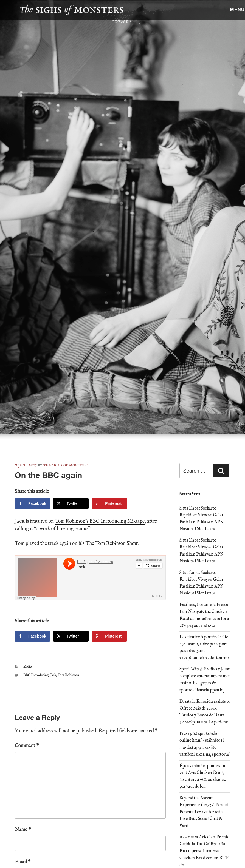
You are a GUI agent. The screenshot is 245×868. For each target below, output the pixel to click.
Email (23, 862)
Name (23, 830)
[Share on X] (71, 503)
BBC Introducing (36, 675)
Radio (28, 667)
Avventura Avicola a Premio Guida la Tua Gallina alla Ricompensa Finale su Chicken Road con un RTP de (204, 851)
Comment (27, 746)
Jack (53, 675)
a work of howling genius (62, 529)
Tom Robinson (68, 675)
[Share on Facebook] (33, 503)
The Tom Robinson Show (112, 544)
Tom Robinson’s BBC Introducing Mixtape (100, 521)
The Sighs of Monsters (66, 465)
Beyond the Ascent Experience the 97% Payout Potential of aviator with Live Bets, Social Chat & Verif (204, 812)
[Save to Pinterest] (109, 503)
